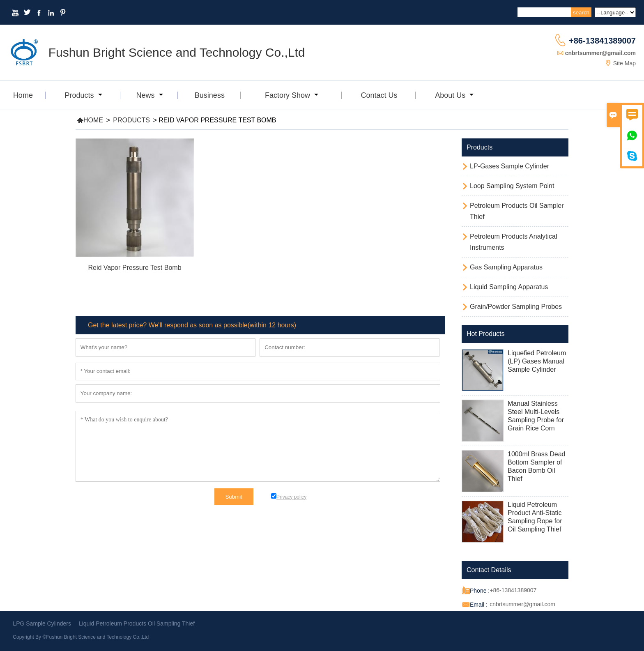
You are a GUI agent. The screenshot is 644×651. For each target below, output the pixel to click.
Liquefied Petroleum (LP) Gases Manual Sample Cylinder (537, 361)
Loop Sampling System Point (512, 186)
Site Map (624, 63)
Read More (135, 279)
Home (23, 95)
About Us (454, 95)
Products (83, 95)
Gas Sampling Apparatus (506, 267)
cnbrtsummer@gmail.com (600, 53)
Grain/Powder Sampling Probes (516, 307)
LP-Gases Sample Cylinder (509, 166)
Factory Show (292, 95)
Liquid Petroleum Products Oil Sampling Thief (137, 623)
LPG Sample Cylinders (42, 623)
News (150, 95)
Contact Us (379, 95)
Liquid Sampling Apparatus (509, 287)
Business (210, 95)
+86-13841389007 (602, 41)
